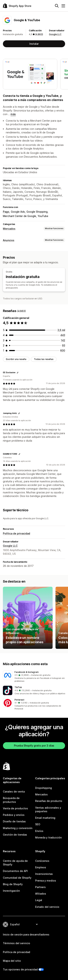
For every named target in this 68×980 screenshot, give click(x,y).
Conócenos (42, 861)
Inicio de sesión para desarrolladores (26, 934)
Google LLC (55, 34)
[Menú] (63, 6)
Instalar (34, 44)
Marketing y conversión (18, 828)
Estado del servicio (47, 907)
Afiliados (41, 894)
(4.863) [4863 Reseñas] (39, 34)
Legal (39, 900)
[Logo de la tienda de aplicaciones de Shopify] (17, 6)
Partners (40, 887)
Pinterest (19, 700)
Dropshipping (44, 788)
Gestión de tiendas (15, 835)
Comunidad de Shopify (17, 878)
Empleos (41, 867)
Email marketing (45, 818)
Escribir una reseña (16, 359)
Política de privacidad (17, 533)
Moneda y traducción (48, 837)
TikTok (18, 687)
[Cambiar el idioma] (24, 924)
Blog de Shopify (13, 884)
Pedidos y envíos (14, 815)
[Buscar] (57, 6)
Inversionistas (44, 874)
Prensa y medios (46, 881)
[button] (34, 677)
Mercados (9, 229)
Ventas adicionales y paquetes (48, 809)
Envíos (39, 831)
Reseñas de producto (49, 801)
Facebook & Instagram (27, 672)
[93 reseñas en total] (64, 345)
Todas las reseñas (44, 359)
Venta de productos (15, 808)
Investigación (11, 891)
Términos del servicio (17, 943)
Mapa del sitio (12, 961)
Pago (6, 212)
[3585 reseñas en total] (61, 330)
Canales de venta (14, 792)
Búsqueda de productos (11, 800)
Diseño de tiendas (14, 821)
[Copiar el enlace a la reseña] (18, 373)
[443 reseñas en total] (63, 335)
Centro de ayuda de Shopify (15, 863)
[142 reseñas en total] (63, 340)
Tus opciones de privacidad (20, 969)
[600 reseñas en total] (63, 350)
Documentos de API (15, 871)
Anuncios (9, 240)
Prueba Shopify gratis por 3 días (34, 746)
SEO (38, 824)
